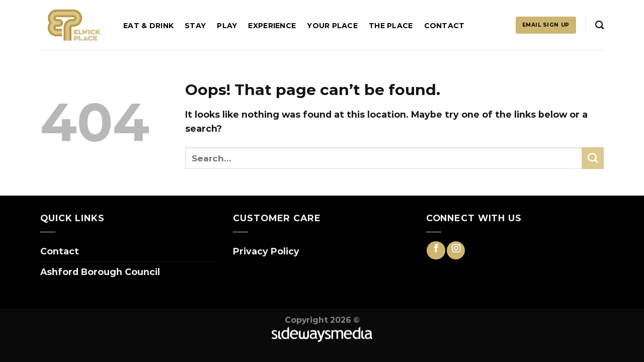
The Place (391, 26)
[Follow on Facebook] (436, 250)
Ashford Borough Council (100, 272)
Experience (272, 26)
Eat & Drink (148, 26)
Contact (445, 26)
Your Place (332, 26)
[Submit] (593, 158)
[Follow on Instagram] (456, 250)
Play (227, 26)
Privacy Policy (266, 251)
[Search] (599, 25)
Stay (195, 26)
